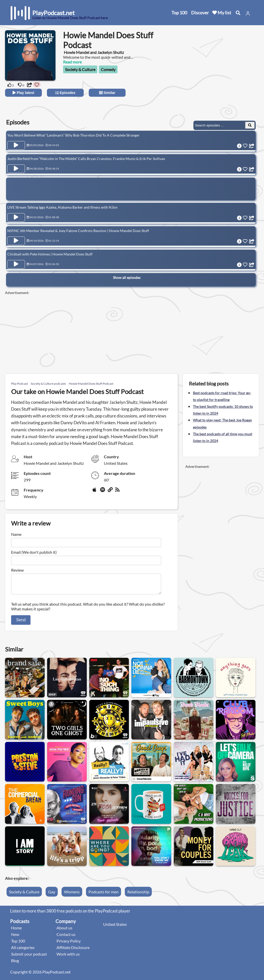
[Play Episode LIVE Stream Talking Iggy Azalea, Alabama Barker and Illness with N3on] (16, 217)
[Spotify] (103, 492)
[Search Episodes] (250, 125)
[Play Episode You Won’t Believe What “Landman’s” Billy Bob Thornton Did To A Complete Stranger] (16, 145)
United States (115, 927)
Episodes (65, 93)
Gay (52, 895)
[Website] (110, 492)
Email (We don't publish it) (34, 552)
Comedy (108, 69)
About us (64, 931)
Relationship (138, 895)
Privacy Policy (69, 944)
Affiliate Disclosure (73, 950)
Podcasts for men (104, 895)
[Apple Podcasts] (95, 492)
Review (17, 570)
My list (222, 13)
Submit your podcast (29, 957)
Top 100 (179, 13)
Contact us (66, 937)
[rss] (118, 492)
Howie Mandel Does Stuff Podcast (91, 384)
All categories (23, 950)
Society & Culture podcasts (48, 384)
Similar (107, 93)
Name (16, 534)
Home (16, 931)
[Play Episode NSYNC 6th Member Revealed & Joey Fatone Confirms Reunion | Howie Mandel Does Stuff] (16, 241)
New (15, 937)
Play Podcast (19, 384)
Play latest (23, 93)
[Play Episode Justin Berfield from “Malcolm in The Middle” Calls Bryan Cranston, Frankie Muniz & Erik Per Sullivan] (16, 169)
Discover (200, 13)
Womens (72, 895)
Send (21, 623)
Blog (15, 963)
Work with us (68, 957)
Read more (72, 62)
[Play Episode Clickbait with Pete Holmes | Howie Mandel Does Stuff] (16, 264)
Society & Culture (80, 69)
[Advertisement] (214, 78)
